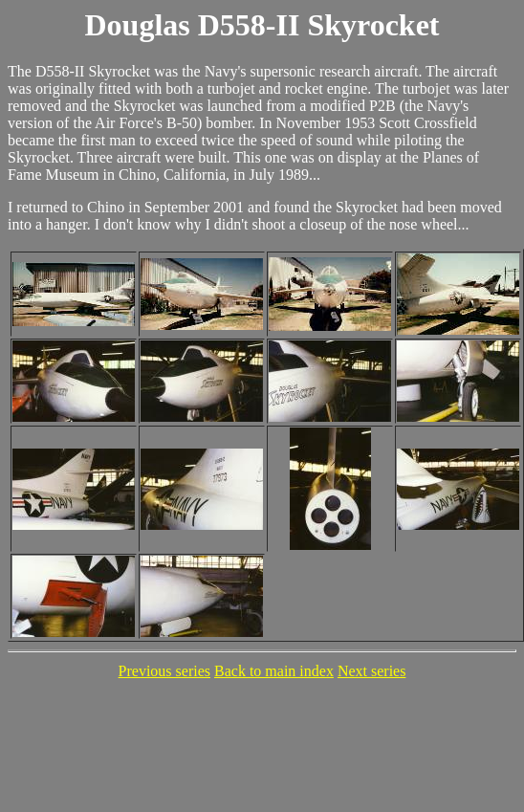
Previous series (164, 671)
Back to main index (274, 671)
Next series (372, 671)
